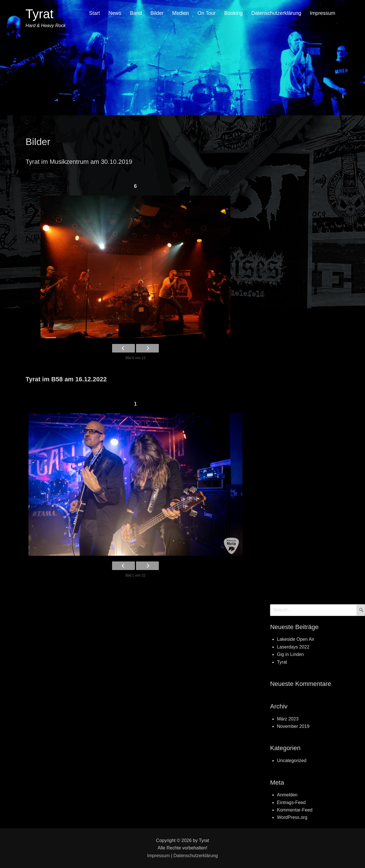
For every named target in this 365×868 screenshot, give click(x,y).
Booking (233, 13)
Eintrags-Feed (291, 802)
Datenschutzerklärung (276, 13)
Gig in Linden (290, 654)
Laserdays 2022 (293, 647)
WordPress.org (292, 817)
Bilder (157, 13)
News (115, 13)
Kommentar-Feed (295, 810)
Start (94, 13)
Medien (180, 13)
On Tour (207, 13)
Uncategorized (292, 761)
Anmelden (287, 795)
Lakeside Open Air (296, 639)
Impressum (322, 13)
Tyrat (40, 14)
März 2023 (288, 719)
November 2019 (293, 726)
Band (136, 13)
